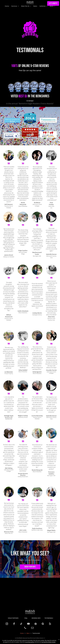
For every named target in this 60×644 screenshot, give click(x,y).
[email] (32, 628)
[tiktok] (21, 624)
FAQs (26, 618)
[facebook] (14, 624)
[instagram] (7, 624)
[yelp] (50, 624)
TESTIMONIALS (49, 618)
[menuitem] (7, 6)
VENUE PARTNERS (13, 618)
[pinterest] (36, 624)
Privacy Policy (32, 640)
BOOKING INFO (36, 618)
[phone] (25, 628)
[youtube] (28, 624)
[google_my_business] (43, 624)
